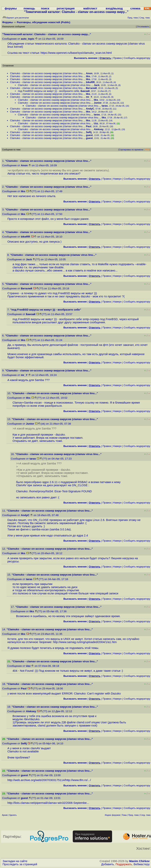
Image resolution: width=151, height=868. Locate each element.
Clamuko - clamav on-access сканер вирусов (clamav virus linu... (47, 73)
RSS (147, 150)
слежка (135, 8)
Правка (117, 58)
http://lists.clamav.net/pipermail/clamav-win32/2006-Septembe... (48, 803)
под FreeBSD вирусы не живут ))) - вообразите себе (49, 91)
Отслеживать (143, 27)
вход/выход (114, 8)
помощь (29, 8)
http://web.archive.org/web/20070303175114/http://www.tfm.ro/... (49, 780)
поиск (45, 8)
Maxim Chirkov (139, 861)
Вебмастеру (142, 864)
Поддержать (124, 864)
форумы (11, 8)
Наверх (117, 179)
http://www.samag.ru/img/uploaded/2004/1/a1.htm (85, 642)
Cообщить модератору (137, 58)
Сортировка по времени (131, 150)
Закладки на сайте (15, 861)
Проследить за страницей (20, 864)
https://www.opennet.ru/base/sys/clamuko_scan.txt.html (76, 53)
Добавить (108, 864)
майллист (90, 8)
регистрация (66, 8)
